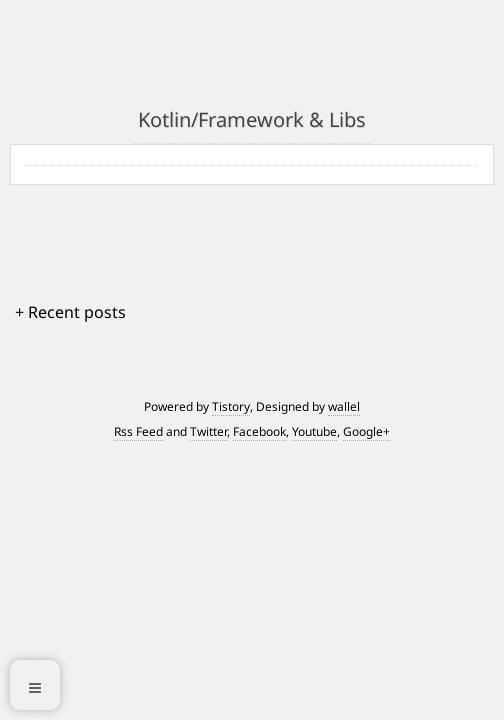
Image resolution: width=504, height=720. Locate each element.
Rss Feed (138, 431)
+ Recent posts (70, 312)
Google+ (366, 431)
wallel (344, 406)
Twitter (208, 431)
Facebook (259, 431)
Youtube (314, 431)
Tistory (231, 406)
